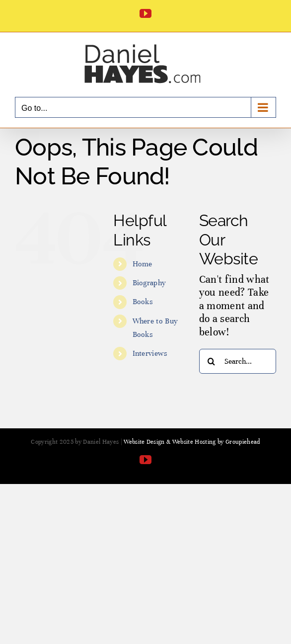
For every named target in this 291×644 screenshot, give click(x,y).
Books (143, 302)
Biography (149, 283)
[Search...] (238, 361)
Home (143, 264)
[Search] (212, 361)
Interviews (150, 353)
